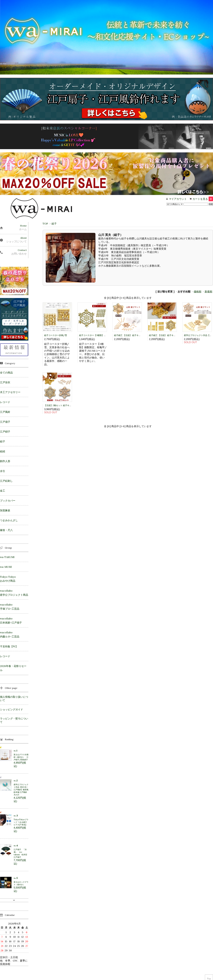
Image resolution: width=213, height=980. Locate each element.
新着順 (208, 292)
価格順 (198, 292)
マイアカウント (178, 199)
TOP (45, 224)
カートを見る (203, 199)
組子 (54, 224)
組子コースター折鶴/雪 (56, 335)
